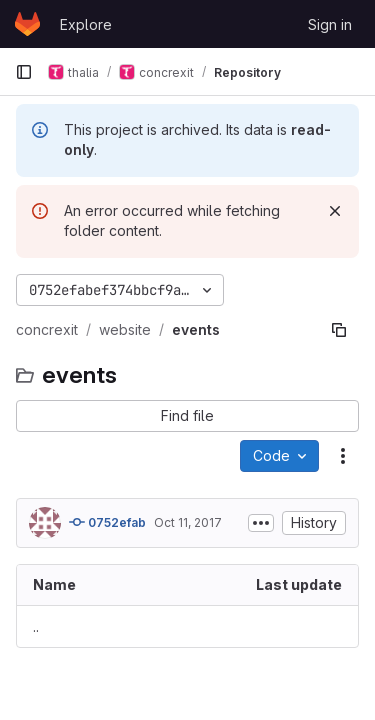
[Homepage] (27, 24)
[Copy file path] (339, 330)
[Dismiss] (335, 211)
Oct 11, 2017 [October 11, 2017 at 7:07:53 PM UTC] (188, 522)
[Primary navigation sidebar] (24, 72)
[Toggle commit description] (261, 523)
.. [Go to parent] (36, 626)
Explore (86, 24)
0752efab (107, 522)
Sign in (330, 24)
